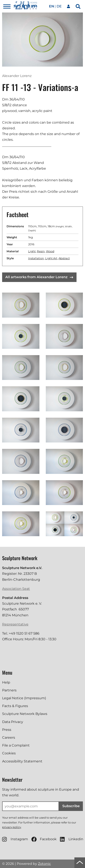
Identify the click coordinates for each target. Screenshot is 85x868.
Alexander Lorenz (17, 76)
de (59, 6)
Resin (41, 251)
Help (6, 682)
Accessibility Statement (22, 761)
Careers (9, 738)
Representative (15, 624)
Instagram (15, 839)
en (52, 6)
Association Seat (16, 589)
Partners (9, 690)
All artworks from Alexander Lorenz (39, 277)
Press (7, 730)
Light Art (51, 258)
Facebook (44, 839)
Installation (36, 258)
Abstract (64, 258)
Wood (50, 251)
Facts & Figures (15, 706)
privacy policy (12, 827)
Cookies (9, 753)
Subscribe (71, 806)
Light (32, 251)
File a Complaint (16, 745)
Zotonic (44, 864)
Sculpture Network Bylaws (25, 714)
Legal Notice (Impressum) (24, 698)
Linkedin (72, 839)
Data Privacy (13, 722)
